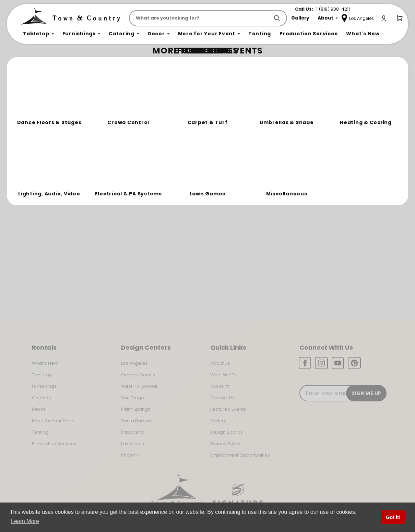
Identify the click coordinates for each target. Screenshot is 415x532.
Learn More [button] (25, 521)
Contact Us (222, 398)
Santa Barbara (137, 421)
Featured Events (228, 409)
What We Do (224, 375)
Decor (39, 409)
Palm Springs (136, 409)
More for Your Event (53, 421)
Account (220, 386)
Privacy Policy (225, 444)
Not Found (50, 63)
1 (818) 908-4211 (333, 9)
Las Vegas (133, 444)
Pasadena (133, 432)
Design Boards (227, 432)
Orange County (138, 375)
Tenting (40, 432)
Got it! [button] (393, 517)
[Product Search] (200, 18)
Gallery (218, 421)
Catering (42, 398)
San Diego (133, 398)
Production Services (54, 444)
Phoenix (130, 455)
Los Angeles (134, 363)
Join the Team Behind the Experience (348, 74)
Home (28, 64)
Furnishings (44, 386)
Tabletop (42, 375)
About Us (220, 363)
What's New (45, 363)
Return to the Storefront (144, 104)
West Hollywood (139, 386)
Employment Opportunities (240, 455)
